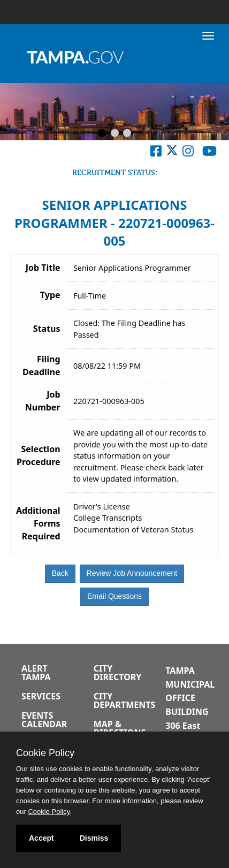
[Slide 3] (127, 134)
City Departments (125, 701)
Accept (41, 838)
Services (41, 696)
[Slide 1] (102, 134)
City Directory (118, 673)
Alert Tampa (36, 673)
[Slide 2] (115, 134)
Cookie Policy (45, 753)
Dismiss (94, 838)
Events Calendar (44, 720)
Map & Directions (120, 728)
